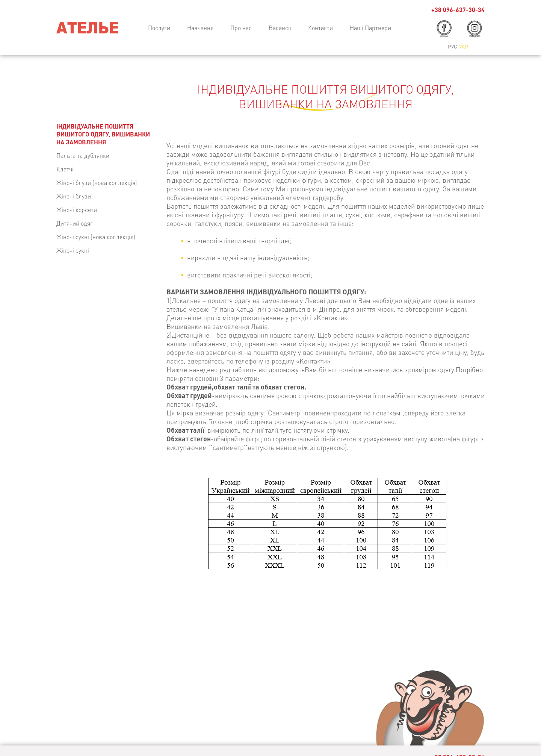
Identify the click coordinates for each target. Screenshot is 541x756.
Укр (464, 46)
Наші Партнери (370, 28)
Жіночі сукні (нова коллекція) (96, 237)
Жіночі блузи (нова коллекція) (97, 183)
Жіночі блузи (74, 196)
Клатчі (65, 169)
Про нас (241, 28)
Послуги (159, 28)
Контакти (320, 28)
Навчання (200, 28)
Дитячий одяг (75, 223)
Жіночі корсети (77, 210)
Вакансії (280, 28)
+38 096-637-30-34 (458, 10)
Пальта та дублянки (83, 155)
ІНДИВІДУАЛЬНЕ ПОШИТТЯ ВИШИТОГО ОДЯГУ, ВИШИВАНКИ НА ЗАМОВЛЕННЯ (103, 134)
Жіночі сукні (73, 250)
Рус (453, 46)
